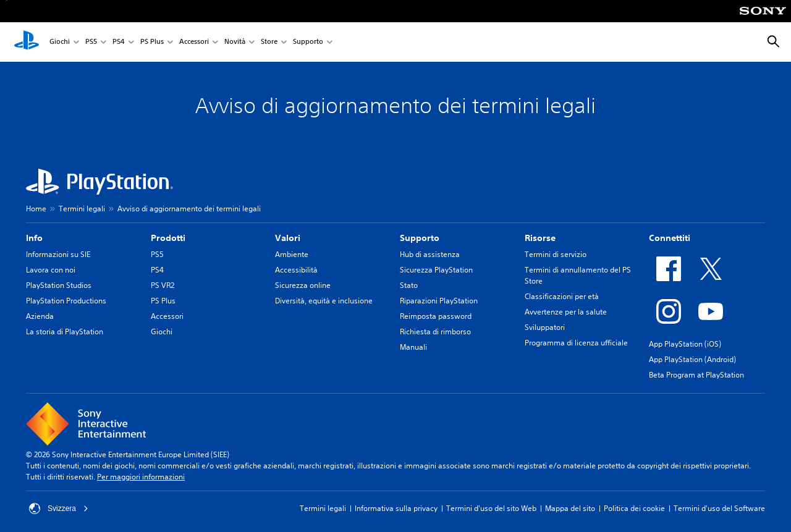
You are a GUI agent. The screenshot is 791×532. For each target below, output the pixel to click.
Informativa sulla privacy (396, 508)
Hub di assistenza (430, 254)
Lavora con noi (51, 270)
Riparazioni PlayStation (439, 301)
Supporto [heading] (420, 238)
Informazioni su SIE (58, 254)
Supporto (308, 42)
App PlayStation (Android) (692, 359)
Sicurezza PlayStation (436, 270)
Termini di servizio (556, 254)
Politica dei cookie (634, 508)
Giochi (60, 42)
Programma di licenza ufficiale (576, 343)
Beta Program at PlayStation (696, 375)
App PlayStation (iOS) (685, 344)
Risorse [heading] (540, 238)
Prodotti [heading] (168, 238)
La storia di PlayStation (65, 331)
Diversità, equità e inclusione (324, 301)
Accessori (194, 42)
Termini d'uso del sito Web (491, 508)
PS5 (91, 42)
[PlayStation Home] (27, 42)
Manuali (413, 347)
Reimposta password (436, 316)
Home (36, 209)
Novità (235, 42)
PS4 (119, 42)
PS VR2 (163, 285)
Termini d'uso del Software (719, 508)
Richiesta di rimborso (435, 331)
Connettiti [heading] (670, 238)
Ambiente (292, 254)
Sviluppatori (545, 327)
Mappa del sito (570, 508)
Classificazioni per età (562, 296)
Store (269, 42)
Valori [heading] (288, 238)
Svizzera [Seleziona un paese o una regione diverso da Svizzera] (59, 509)
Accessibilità (296, 270)
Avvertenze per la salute (566, 312)
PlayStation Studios (59, 285)
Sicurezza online (303, 285)
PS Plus (152, 42)
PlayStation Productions (66, 301)
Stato (409, 285)
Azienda (40, 316)
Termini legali (82, 209)
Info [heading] (34, 238)
